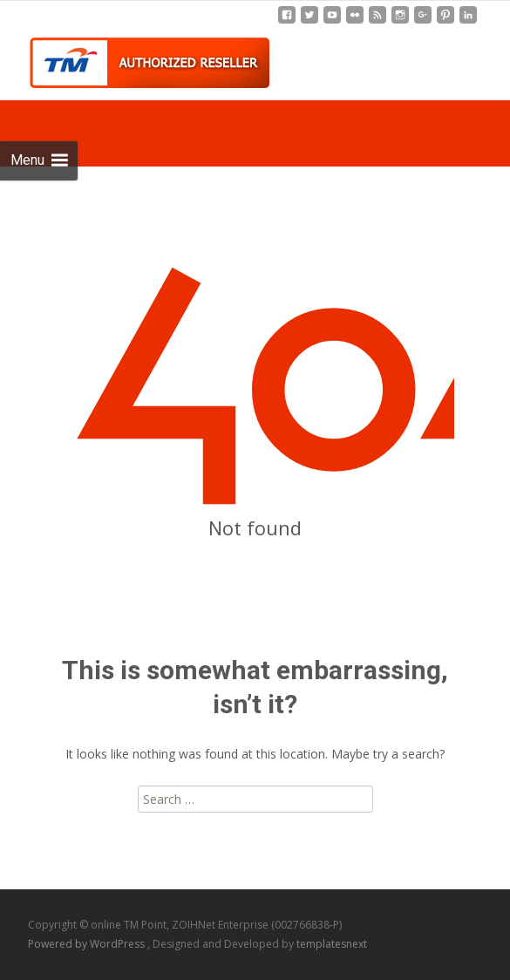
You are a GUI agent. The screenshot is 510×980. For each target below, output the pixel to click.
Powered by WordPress (88, 944)
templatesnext (332, 944)
